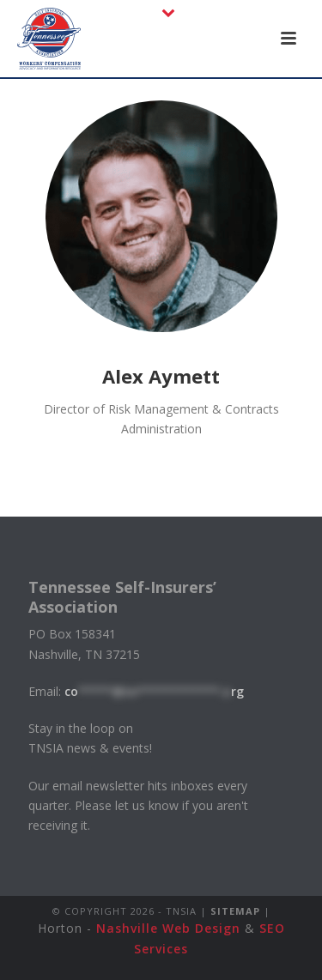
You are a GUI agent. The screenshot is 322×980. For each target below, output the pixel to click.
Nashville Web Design (168, 928)
